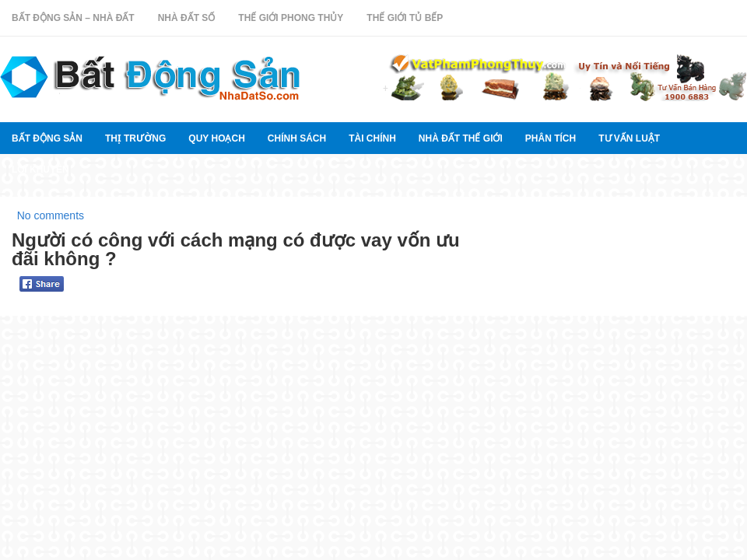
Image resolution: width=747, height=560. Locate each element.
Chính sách (297, 138)
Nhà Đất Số (187, 18)
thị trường (135, 138)
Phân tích (551, 138)
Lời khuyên (40, 170)
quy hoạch (216, 138)
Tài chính (372, 138)
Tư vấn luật (629, 138)
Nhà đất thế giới (461, 138)
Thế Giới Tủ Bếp (405, 18)
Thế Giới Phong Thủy (291, 18)
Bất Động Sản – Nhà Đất (73, 18)
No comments (51, 215)
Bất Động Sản (47, 138)
